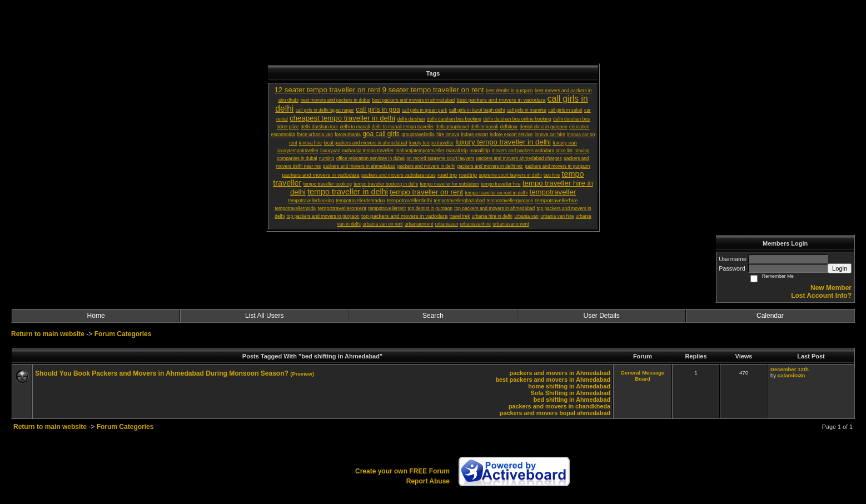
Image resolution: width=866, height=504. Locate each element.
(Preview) (302, 374)
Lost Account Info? (821, 296)
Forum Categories (123, 334)
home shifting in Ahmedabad (569, 386)
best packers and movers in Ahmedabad (553, 380)
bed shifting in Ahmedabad (572, 400)
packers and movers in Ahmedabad (560, 373)
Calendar (770, 316)
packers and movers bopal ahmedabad (555, 413)
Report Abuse (428, 481)
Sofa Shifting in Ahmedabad (570, 393)
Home (96, 316)
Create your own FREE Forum (402, 471)
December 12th (790, 369)
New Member (831, 288)
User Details (601, 316)
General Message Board (643, 376)
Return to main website (49, 334)
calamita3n (792, 375)
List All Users (264, 316)
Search (433, 316)
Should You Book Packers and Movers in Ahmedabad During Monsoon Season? (162, 373)
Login (840, 268)
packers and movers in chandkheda (559, 406)
